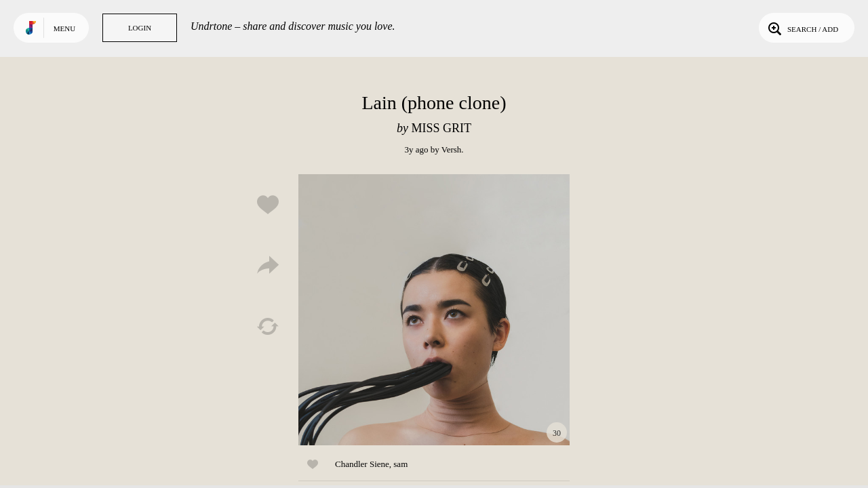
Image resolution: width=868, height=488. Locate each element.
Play (434, 310)
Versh (452, 149)
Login (140, 28)
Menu (64, 28)
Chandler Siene (362, 464)
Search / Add (802, 28)
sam (400, 464)
